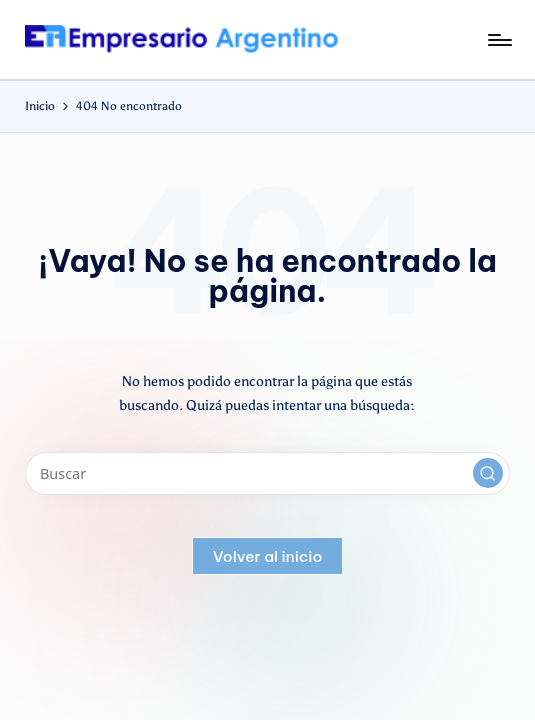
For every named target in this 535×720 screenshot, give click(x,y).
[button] (488, 473)
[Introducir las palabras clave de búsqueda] (267, 473)
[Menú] (498, 40)
